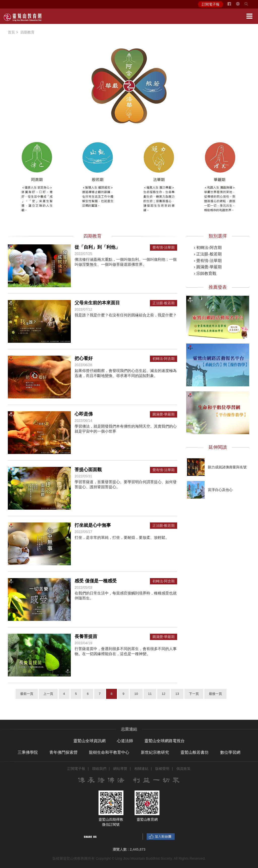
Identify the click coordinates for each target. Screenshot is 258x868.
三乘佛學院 (28, 752)
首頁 (11, 32)
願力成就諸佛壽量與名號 (227, 467)
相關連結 (141, 769)
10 (136, 694)
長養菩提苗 (86, 636)
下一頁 (194, 694)
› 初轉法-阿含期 (208, 248)
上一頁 (48, 694)
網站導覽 (120, 769)
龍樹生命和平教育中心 (109, 752)
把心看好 (84, 358)
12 (164, 694)
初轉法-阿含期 (164, 359)
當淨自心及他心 (220, 490)
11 (150, 694)
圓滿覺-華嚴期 (164, 414)
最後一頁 (215, 694)
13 (177, 694)
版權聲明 (162, 769)
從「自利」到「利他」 (97, 247)
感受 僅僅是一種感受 (96, 581)
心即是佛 (84, 414)
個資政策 (183, 769)
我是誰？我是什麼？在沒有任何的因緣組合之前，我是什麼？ (126, 315)
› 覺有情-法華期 (208, 261)
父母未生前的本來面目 (97, 303)
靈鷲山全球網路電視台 (165, 741)
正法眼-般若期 (164, 303)
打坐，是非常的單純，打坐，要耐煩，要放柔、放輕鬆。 (122, 537)
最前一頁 (27, 694)
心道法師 (125, 741)
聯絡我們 (99, 769)
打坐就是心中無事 (93, 525)
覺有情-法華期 (164, 248)
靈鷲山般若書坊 (195, 752)
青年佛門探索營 (63, 752)
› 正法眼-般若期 (208, 254)
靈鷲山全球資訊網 (89, 741)
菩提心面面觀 (88, 470)
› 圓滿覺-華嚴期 (208, 267)
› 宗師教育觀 (205, 273)
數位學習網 (230, 752)
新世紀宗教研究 (155, 752)
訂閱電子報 (211, 4)
